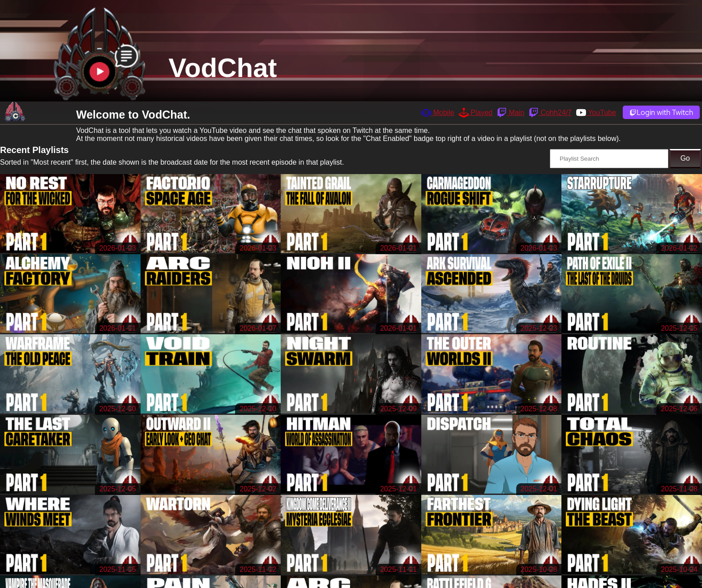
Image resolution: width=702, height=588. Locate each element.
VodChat (223, 68)
